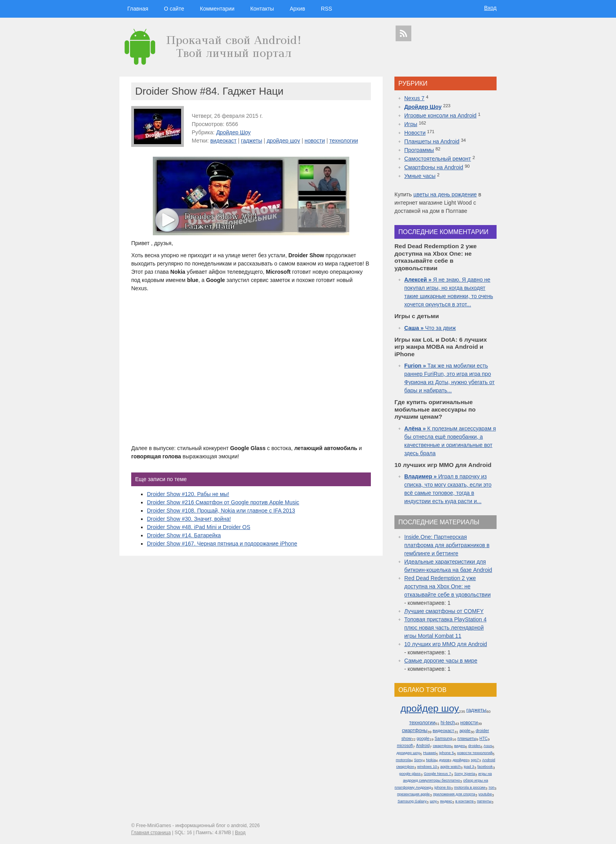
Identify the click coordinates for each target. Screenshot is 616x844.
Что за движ (430, 328)
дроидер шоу (408, 753)
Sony (418, 760)
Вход (490, 8)
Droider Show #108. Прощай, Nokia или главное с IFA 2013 (221, 511)
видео (460, 746)
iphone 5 (447, 753)
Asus (488, 746)
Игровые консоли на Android (440, 115)
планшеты (467, 739)
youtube (485, 794)
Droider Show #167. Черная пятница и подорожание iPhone (222, 544)
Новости (415, 133)
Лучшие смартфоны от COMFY (444, 611)
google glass (410, 774)
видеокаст (223, 141)
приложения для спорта (454, 794)
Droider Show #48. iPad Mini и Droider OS (199, 527)
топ (491, 787)
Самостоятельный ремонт (438, 159)
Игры (411, 124)
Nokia (431, 760)
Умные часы (420, 176)
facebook (485, 766)
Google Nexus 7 (437, 774)
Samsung (443, 738)
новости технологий (475, 753)
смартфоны (415, 730)
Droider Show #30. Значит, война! (189, 519)
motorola (403, 760)
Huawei (430, 753)
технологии (344, 141)
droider (474, 746)
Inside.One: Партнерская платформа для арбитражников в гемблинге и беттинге (447, 545)
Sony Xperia (465, 774)
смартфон (442, 746)
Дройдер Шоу (233, 132)
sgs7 (475, 760)
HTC (483, 739)
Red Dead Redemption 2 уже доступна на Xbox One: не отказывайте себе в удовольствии (447, 586)
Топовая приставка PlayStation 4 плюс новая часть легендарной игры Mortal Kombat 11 (445, 628)
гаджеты (251, 141)
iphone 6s (443, 787)
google (423, 738)
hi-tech (448, 723)
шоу (433, 801)
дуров (444, 760)
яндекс (446, 801)
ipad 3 (469, 766)
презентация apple (413, 794)
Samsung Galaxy (412, 801)
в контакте (465, 801)
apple (465, 730)
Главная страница (151, 833)
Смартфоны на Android (434, 167)
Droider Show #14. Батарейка (184, 535)
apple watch (451, 766)
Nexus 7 (414, 98)
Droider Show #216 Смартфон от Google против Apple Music (223, 502)
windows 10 (427, 766)
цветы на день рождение (445, 194)
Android (423, 746)
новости (315, 141)
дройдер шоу (283, 141)
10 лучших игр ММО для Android (446, 644)
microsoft (405, 746)
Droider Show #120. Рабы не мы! (188, 494)
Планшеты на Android (432, 141)
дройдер (460, 760)
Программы (419, 150)
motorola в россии (470, 787)
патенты (484, 801)
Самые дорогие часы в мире (441, 661)
